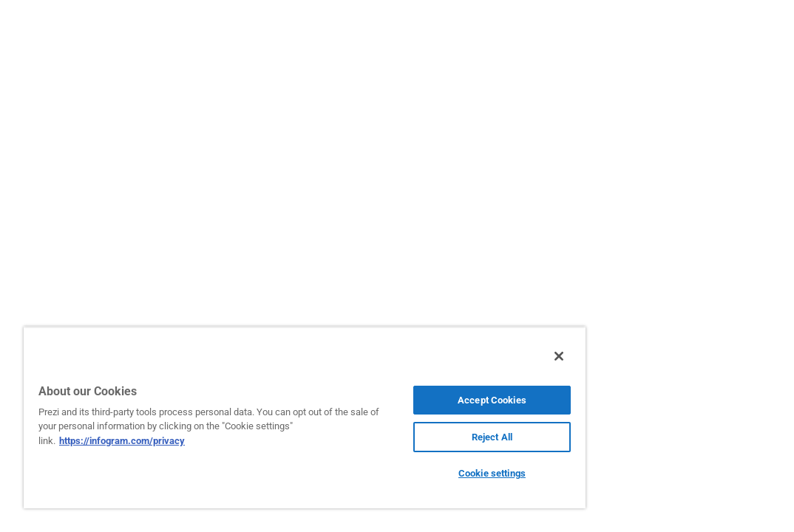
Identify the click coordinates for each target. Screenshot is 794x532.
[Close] (458, 356)
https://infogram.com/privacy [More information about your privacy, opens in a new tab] (195, 441)
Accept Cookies (406, 400)
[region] (254, 417)
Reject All (406, 437)
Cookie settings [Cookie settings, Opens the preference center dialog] (406, 473)
